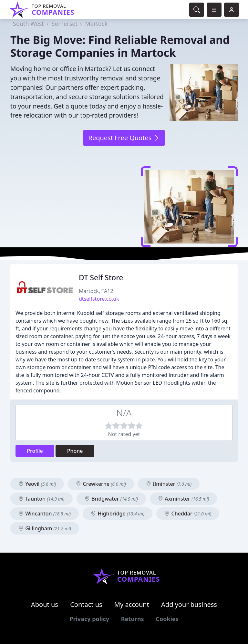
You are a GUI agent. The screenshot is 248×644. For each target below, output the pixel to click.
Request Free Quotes (124, 138)
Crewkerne (101, 484)
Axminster (183, 499)
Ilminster (169, 484)
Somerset (64, 24)
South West (28, 24)
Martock (97, 24)
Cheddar (188, 514)
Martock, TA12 (96, 291)
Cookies (167, 619)
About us (45, 604)
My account (132, 604)
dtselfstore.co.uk (99, 299)
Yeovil (37, 484)
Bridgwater (111, 499)
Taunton (41, 499)
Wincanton (45, 514)
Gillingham (45, 528)
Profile (35, 451)
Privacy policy (89, 619)
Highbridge (118, 514)
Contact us (86, 604)
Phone (75, 451)
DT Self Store (101, 278)
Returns (133, 619)
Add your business (189, 604)
